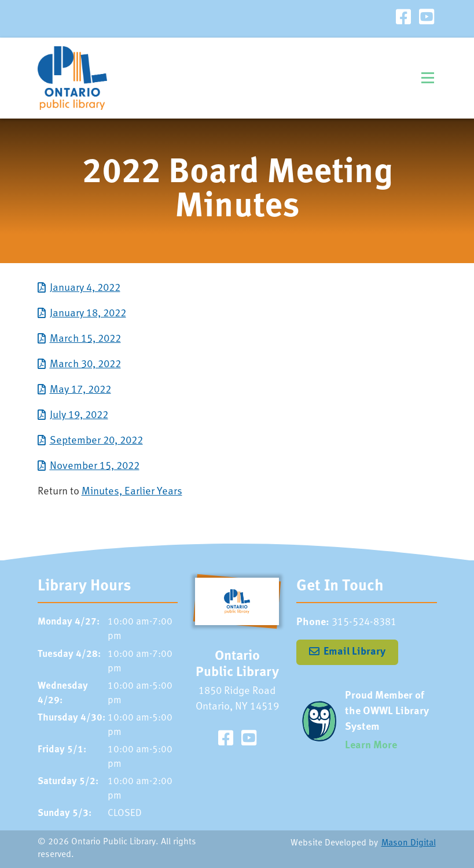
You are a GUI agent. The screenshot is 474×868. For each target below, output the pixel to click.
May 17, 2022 (80, 390)
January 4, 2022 (85, 288)
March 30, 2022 (85, 365)
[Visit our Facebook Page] (403, 19)
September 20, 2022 (96, 441)
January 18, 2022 (88, 314)
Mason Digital (409, 843)
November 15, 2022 (95, 466)
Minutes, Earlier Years (132, 492)
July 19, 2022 (79, 415)
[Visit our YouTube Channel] (427, 19)
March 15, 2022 (85, 339)
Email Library (354, 652)
